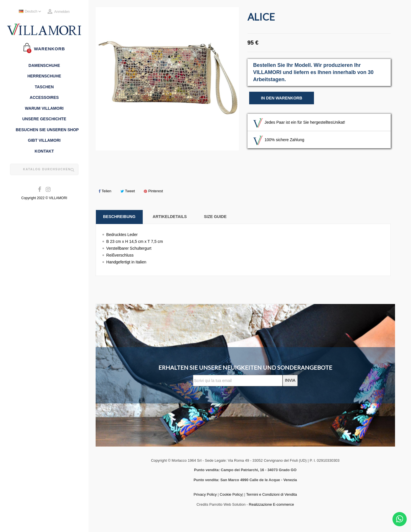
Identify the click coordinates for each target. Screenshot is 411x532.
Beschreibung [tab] (119, 217)
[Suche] (44, 169)
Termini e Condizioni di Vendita (271, 494)
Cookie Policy (231, 494)
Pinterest (153, 191)
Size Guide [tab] (215, 217)
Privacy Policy (205, 494)
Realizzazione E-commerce (271, 504)
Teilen (105, 191)
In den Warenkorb (282, 98)
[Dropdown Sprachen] (31, 12)
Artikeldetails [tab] (170, 217)
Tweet (128, 191)
